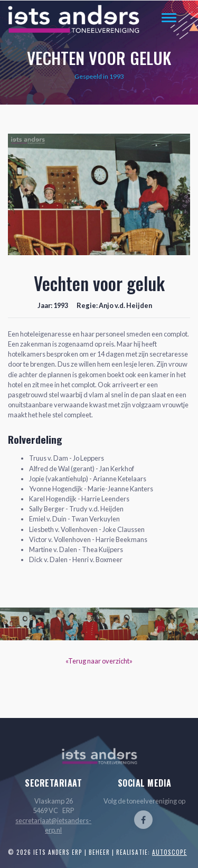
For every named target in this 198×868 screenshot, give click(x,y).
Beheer (99, 852)
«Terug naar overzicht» (99, 661)
